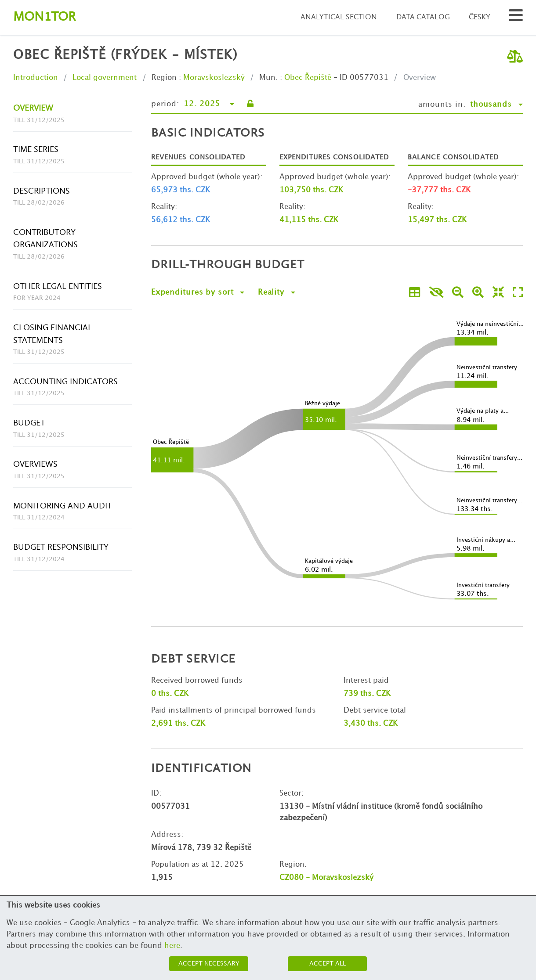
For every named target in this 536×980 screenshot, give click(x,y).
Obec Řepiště (308, 78)
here (172, 946)
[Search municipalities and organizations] (516, 18)
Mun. (268, 78)
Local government (105, 78)
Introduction (36, 78)
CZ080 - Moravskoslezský (326, 878)
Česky (480, 17)
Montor (44, 17)
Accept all (328, 964)
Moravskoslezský (214, 78)
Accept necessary (209, 964)
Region (164, 78)
